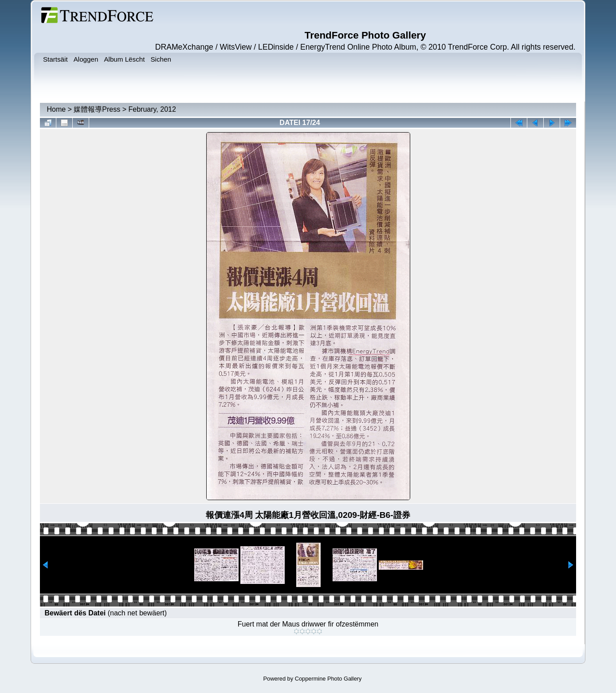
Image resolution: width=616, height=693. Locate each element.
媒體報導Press (97, 109)
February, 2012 (152, 109)
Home (56, 109)
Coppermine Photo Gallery (328, 679)
